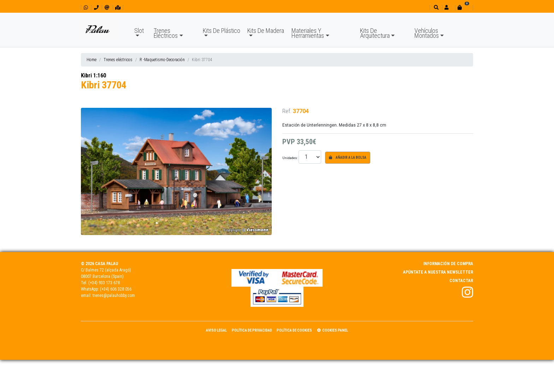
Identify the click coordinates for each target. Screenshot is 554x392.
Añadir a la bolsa (348, 157)
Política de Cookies (294, 330)
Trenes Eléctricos (166, 33)
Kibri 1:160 (93, 75)
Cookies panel (332, 330)
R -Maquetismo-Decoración (162, 60)
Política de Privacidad (252, 330)
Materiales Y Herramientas (308, 33)
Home (92, 60)
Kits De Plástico (222, 31)
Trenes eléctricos (118, 60)
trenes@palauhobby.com (114, 296)
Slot (139, 31)
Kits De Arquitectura (375, 33)
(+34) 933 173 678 (104, 283)
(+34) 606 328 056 (116, 289)
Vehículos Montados (427, 33)
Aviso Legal (216, 330)
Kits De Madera (266, 31)
